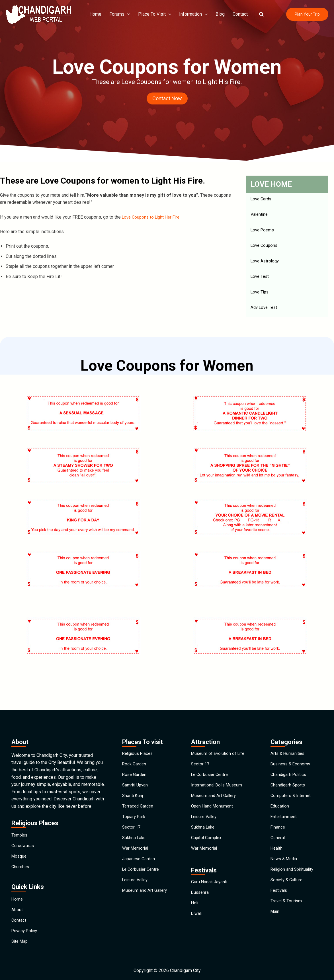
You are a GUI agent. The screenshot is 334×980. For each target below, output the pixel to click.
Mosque (20, 840)
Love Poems (263, 231)
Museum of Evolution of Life (219, 732)
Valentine (260, 215)
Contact (234, 14)
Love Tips (261, 295)
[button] (255, 14)
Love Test (261, 279)
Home (96, 14)
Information (190, 14)
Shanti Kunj (133, 784)
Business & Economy (292, 745)
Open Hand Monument (213, 797)
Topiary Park (135, 810)
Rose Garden (135, 758)
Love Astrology (266, 263)
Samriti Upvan (136, 771)
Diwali (197, 925)
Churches (21, 853)
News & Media (285, 863)
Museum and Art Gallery (146, 902)
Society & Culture (288, 889)
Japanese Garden (140, 863)
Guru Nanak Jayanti (210, 886)
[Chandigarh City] (38, 14)
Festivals (280, 902)
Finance (278, 824)
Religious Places (139, 732)
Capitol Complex (207, 837)
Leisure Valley (136, 889)
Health (277, 850)
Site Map (20, 940)
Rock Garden (135, 745)
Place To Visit (152, 14)
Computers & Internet (292, 784)
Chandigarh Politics (290, 758)
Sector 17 (132, 824)
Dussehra (201, 899)
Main (275, 928)
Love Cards (262, 199)
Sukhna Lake (135, 837)
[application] (126, 14)
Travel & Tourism (287, 915)
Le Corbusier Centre (142, 876)
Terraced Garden (138, 797)
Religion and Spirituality (294, 876)
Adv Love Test (265, 311)
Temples (20, 814)
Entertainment (284, 810)
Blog (216, 14)
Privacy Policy (26, 927)
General (278, 837)
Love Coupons (265, 247)
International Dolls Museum (218, 771)
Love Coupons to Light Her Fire (153, 217)
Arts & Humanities (288, 732)
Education (280, 797)
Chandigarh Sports (289, 771)
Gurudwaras (23, 827)
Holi (195, 912)
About (17, 901)
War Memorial (136, 850)
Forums (119, 14)
